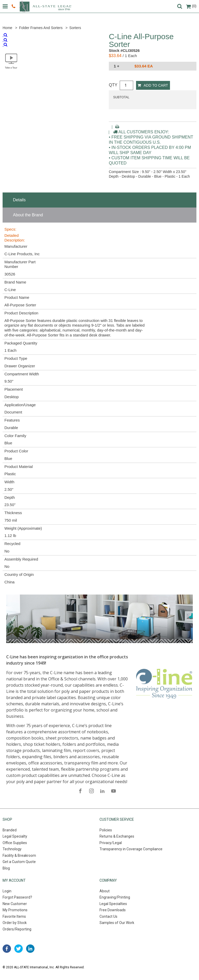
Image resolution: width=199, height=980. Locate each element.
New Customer (15, 904)
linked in (30, 949)
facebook (7, 949)
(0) (191, 6)
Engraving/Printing (115, 897)
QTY (113, 85)
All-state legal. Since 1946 (45, 6)
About (105, 891)
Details (19, 200)
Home (7, 28)
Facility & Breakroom (19, 855)
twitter (19, 949)
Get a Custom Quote (19, 862)
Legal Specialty (15, 836)
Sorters (75, 28)
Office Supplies (15, 843)
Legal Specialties (113, 904)
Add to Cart (153, 85)
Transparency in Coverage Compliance (131, 849)
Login (7, 891)
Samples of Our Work (117, 923)
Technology (12, 849)
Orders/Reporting (17, 929)
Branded (10, 830)
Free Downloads (113, 910)
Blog (6, 868)
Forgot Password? (17, 897)
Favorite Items (14, 916)
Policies (106, 830)
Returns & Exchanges (117, 836)
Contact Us (108, 916)
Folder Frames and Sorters (41, 28)
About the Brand (28, 215)
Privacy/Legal (111, 843)
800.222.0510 (13, 6)
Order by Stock (15, 923)
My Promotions (15, 910)
